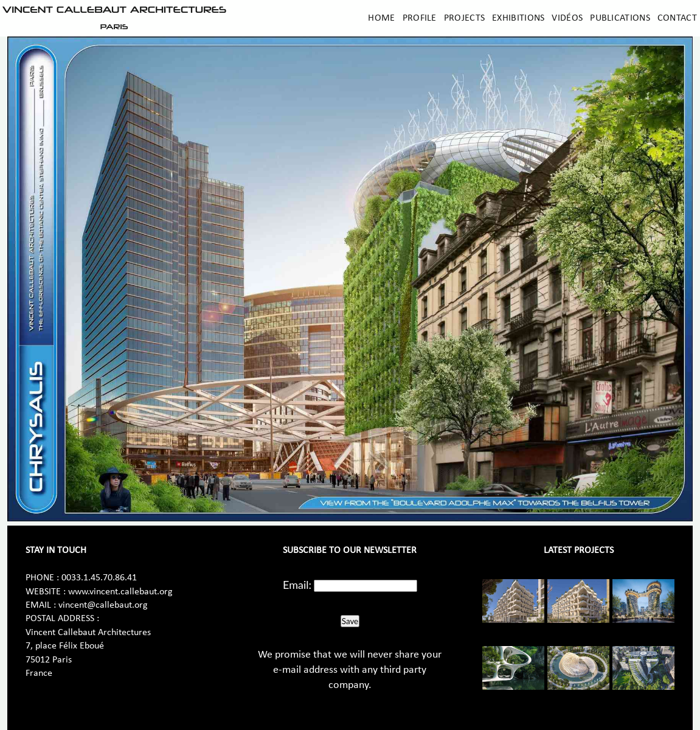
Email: (297, 585)
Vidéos (567, 18)
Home (381, 18)
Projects (464, 18)
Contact (677, 18)
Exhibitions (518, 18)
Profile (420, 18)
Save (350, 621)
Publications (620, 18)
